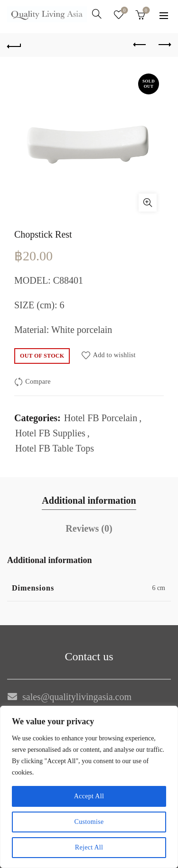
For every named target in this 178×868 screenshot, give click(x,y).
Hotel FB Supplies (50, 433)
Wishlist (124, 11)
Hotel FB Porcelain (101, 418)
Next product (164, 45)
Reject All (89, 847)
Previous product (140, 45)
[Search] (97, 14)
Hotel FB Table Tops (55, 448)
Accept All (89, 796)
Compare (38, 382)
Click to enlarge (148, 203)
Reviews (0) (89, 528)
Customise (89, 822)
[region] (89, 787)
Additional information (89, 500)
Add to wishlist (114, 355)
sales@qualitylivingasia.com (77, 697)
